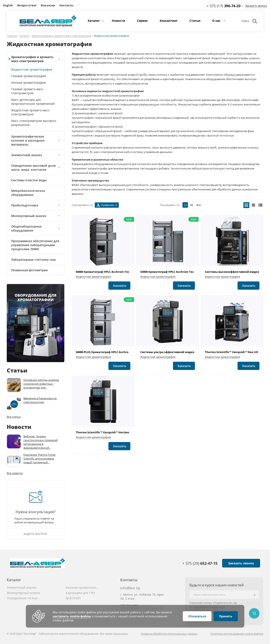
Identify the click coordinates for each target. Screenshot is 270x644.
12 (185, 205)
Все (199, 205)
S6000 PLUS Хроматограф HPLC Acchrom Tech (107, 352)
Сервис (142, 21)
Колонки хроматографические (83, 587)
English (8, 5)
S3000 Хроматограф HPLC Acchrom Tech (168, 272)
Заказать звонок (256, 6)
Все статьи (14, 417)
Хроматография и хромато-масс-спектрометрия (62, 36)
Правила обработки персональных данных (169, 634)
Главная (12, 36)
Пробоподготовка (25, 205)
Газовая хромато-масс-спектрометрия (28, 91)
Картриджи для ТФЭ (80, 593)
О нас (216, 21)
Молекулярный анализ (29, 216)
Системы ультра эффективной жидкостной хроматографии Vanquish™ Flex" (195, 352)
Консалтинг (169, 21)
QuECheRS (73, 598)
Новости (118, 21)
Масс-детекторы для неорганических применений (33, 102)
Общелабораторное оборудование (26, 228)
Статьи (195, 21)
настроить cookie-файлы (72, 616)
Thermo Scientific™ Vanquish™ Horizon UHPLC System (113, 432)
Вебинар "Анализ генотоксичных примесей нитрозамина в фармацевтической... (40, 442)
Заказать (119, 286)
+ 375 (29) (200, 563)
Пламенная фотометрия (29, 270)
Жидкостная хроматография (32, 69)
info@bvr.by (130, 588)
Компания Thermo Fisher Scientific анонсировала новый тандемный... (40, 458)
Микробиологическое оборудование (28, 193)
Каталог (94, 21)
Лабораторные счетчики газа (33, 260)
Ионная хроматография (28, 83)
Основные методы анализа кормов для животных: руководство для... (41, 384)
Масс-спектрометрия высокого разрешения (34, 123)
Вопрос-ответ (27, 5)
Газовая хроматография (29, 76)
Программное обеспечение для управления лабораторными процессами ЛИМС (35, 245)
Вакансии (48, 5)
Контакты (67, 5)
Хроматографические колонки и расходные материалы (28, 140)
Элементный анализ (27, 155)
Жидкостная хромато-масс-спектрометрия (31, 112)
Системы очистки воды (29, 180)
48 (192, 205)
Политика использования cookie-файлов (237, 634)
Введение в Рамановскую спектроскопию (40, 400)
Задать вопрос (36, 534)
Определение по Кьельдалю (24, 598)
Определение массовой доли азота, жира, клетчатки (34, 168)
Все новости (15, 473)
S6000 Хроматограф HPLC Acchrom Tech (103, 272)
